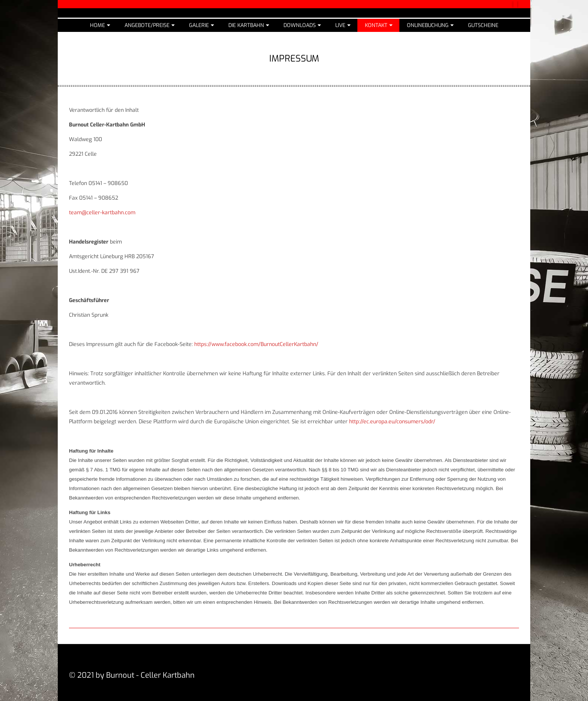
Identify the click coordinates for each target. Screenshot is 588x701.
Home (97, 25)
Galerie (199, 25)
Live (340, 25)
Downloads (300, 25)
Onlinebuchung (428, 25)
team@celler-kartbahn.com (102, 213)
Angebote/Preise (147, 25)
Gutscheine (483, 25)
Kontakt (376, 25)
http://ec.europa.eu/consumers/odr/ (392, 422)
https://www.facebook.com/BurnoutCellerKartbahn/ (256, 344)
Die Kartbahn (246, 25)
